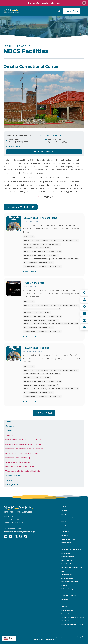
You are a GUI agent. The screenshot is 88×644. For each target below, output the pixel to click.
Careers (65, 532)
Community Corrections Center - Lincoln (23, 440)
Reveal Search (59, 11)
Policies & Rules (67, 560)
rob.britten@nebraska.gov (50, 135)
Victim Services (67, 575)
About (8, 422)
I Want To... (71, 11)
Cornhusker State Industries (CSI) (72, 624)
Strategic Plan (12, 485)
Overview (10, 426)
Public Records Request (69, 564)
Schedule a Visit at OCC (44, 152)
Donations (65, 585)
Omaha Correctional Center (18, 462)
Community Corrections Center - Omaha (23, 444)
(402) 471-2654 (16, 523)
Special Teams (66, 543)
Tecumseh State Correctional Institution (23, 471)
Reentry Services (67, 610)
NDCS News (65, 553)
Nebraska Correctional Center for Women (24, 449)
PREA (63, 571)
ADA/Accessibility (67, 578)
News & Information (71, 549)
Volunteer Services (68, 614)
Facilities (9, 431)
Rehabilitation (69, 595)
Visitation (9, 435)
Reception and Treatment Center (20, 467)
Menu (83, 11)
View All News (44, 413)
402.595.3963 (14, 147)
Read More (29, 272)
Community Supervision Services (73, 617)
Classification (66, 621)
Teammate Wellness (68, 539)
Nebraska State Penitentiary (18, 458)
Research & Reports (68, 557)
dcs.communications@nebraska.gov (20, 532)
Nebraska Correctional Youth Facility (22, 453)
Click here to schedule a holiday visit (44, 3)
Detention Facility (67, 589)
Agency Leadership (14, 475)
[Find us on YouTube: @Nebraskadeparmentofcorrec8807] (11, 537)
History (9, 480)
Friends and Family (68, 603)
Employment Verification (70, 582)
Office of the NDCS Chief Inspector (73, 568)
